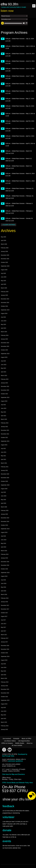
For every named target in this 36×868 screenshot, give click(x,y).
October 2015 (4, 697)
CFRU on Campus (7, 743)
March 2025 (4, 288)
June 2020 (4, 496)
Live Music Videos (10, 741)
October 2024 (4, 306)
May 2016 (3, 671)
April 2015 (3, 719)
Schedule (16, 739)
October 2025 (4, 262)
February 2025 (5, 292)
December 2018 (5, 562)
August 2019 (4, 532)
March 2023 (4, 376)
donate (7, 830)
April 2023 (3, 372)
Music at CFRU (26, 739)
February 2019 (5, 554)
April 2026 (3, 240)
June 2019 (4, 540)
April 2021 (3, 459)
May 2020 (3, 500)
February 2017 (5, 638)
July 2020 (3, 492)
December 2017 (5, 605)
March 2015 (4, 722)
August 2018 (4, 576)
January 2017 (4, 642)
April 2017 (3, 631)
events (7, 841)
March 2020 (4, 507)
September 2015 (5, 700)
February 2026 (5, 248)
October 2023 (4, 350)
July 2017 (3, 620)
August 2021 (4, 445)
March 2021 (4, 463)
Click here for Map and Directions (13, 774)
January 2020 (4, 514)
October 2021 (4, 438)
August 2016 (4, 660)
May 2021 (3, 456)
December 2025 (5, 255)
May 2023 (3, 368)
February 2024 (5, 335)
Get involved (7, 739)
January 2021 (4, 470)
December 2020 (5, 474)
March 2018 (4, 594)
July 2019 (3, 536)
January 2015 (4, 729)
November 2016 (5, 649)
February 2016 (5, 682)
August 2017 (4, 616)
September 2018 (5, 573)
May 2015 (3, 715)
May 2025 (3, 281)
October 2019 (4, 525)
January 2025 (4, 295)
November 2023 (5, 346)
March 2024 (4, 332)
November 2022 (5, 390)
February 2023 (5, 379)
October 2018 (4, 569)
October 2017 (4, 613)
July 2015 (3, 708)
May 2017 (3, 627)
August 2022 (4, 401)
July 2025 (3, 273)
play (2, 39)
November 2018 (5, 565)
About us (30, 743)
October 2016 (4, 653)
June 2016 (4, 667)
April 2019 (3, 547)
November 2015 (5, 693)
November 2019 (5, 522)
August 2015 (4, 704)
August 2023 (4, 357)
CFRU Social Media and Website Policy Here (17, 783)
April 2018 (3, 591)
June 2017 (4, 624)
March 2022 (4, 419)
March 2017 (4, 635)
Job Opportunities (24, 741)
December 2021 (5, 430)
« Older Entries (8, 225)
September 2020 (5, 485)
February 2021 (5, 467)
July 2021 (3, 449)
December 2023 (5, 343)
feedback (8, 806)
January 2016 (4, 686)
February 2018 (5, 598)
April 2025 (3, 284)
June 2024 (4, 321)
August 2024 (4, 313)
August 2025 (4, 270)
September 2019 (5, 529)
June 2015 (4, 711)
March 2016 (4, 678)
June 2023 (4, 365)
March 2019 (4, 551)
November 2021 (5, 434)
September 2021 (5, 441)
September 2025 (5, 266)
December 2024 (5, 299)
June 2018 (4, 583)
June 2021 (4, 452)
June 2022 (4, 408)
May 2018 (3, 587)
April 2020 (3, 503)
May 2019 (3, 543)
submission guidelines (15, 761)
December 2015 (5, 689)
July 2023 (3, 361)
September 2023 (5, 354)
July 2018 (3, 580)
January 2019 (4, 558)
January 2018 (4, 602)
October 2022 (4, 394)
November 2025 (5, 259)
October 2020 (4, 481)
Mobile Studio (20, 743)
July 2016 (3, 664)
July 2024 (3, 317)
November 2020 (5, 478)
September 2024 (5, 310)
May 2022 (3, 412)
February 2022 (5, 423)
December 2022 (5, 386)
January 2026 (4, 251)
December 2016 (5, 646)
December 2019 (5, 518)
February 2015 (5, 726)
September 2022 (5, 397)
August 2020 (4, 489)
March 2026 (4, 244)
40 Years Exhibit (17, 745)
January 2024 (4, 339)
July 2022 (3, 405)
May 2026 (3, 237)
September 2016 (5, 656)
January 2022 (4, 427)
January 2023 (4, 383)
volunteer (8, 817)
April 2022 (3, 416)
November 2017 (5, 609)
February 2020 (5, 511)
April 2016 (3, 675)
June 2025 (4, 277)
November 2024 (5, 303)
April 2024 (3, 328)
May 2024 (3, 324)
